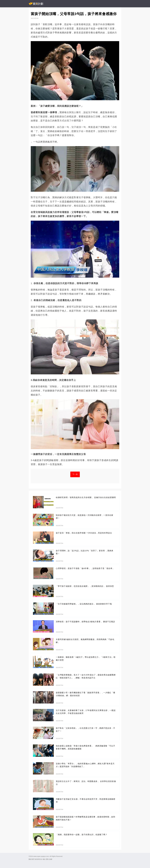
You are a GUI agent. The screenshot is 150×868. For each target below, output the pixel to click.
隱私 (47, 859)
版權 (51, 859)
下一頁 (75, 474)
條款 (44, 859)
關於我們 (32, 859)
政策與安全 (39, 859)
